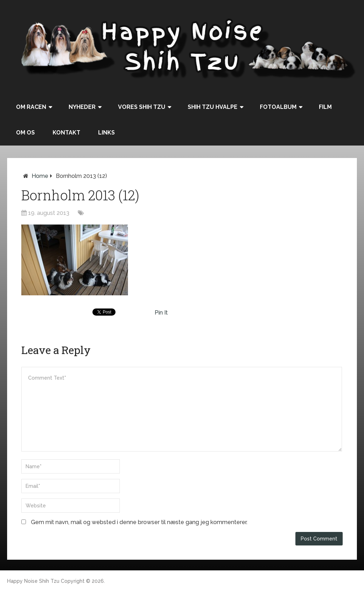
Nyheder (82, 107)
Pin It (161, 313)
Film (325, 107)
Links (106, 133)
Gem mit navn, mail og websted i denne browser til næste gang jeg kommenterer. (139, 522)
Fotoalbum (278, 107)
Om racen (31, 107)
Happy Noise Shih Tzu (33, 581)
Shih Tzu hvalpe (213, 107)
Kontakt (66, 133)
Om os (25, 133)
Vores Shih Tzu (142, 107)
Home (40, 176)
